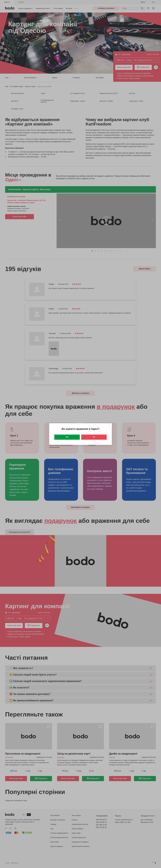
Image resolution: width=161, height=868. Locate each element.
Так (67, 437)
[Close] (109, 426)
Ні (94, 437)
